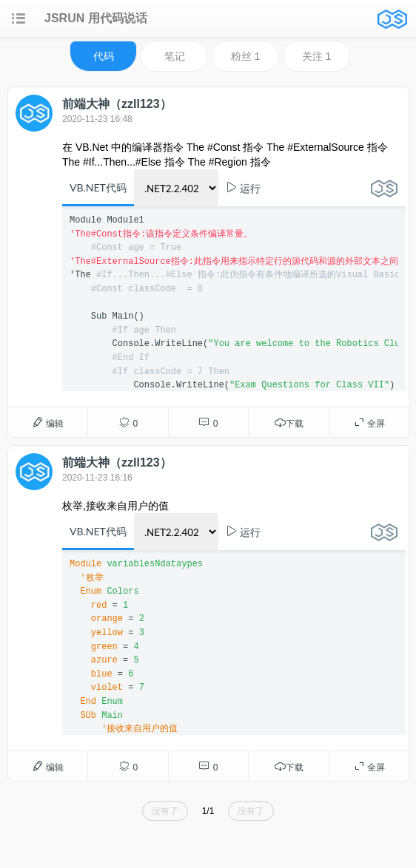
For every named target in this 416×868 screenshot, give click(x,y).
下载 (289, 423)
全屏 (369, 423)
